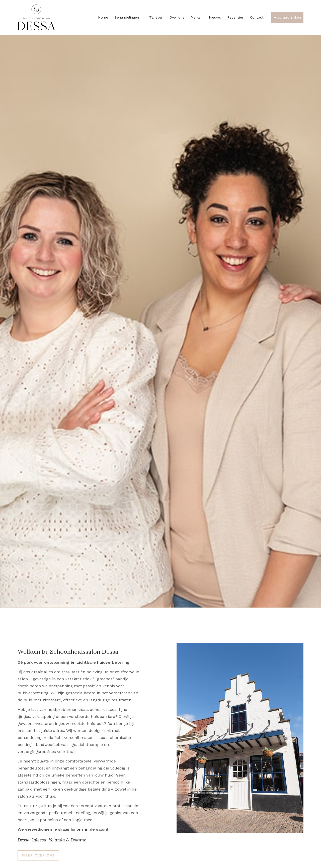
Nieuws (215, 17)
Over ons (177, 17)
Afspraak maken (287, 17)
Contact (257, 17)
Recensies (235, 17)
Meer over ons (38, 855)
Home (103, 17)
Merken (197, 17)
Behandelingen (129, 17)
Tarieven (156, 17)
